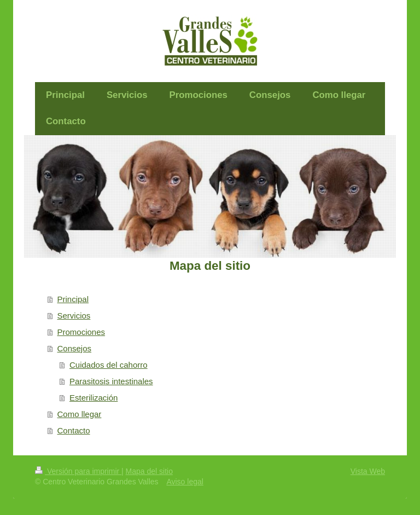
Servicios (74, 316)
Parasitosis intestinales (111, 381)
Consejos (75, 348)
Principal (73, 299)
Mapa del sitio (149, 471)
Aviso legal (185, 482)
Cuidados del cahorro (109, 365)
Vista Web (368, 471)
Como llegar (80, 414)
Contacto (74, 430)
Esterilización (94, 398)
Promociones (81, 332)
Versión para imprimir (78, 471)
